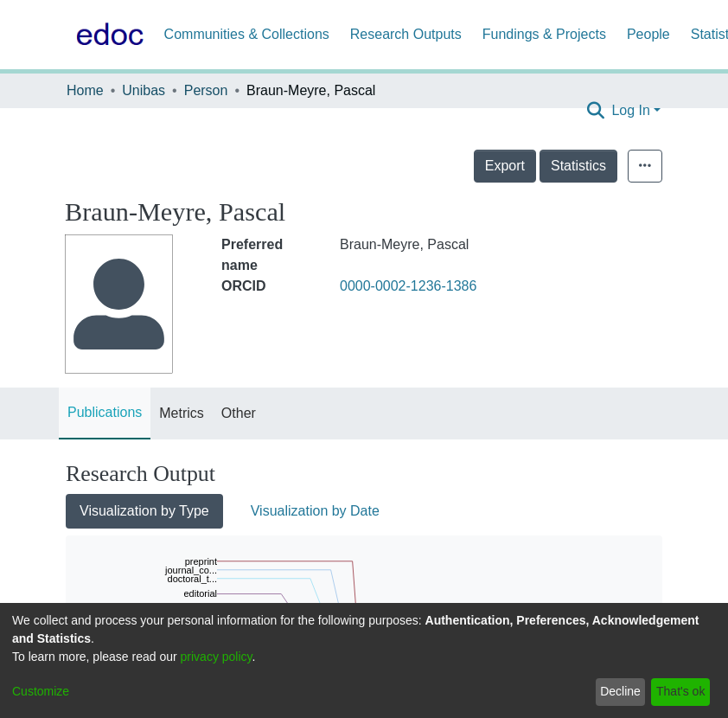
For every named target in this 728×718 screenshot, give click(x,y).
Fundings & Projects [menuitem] (544, 34)
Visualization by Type (144, 511)
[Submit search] (595, 111)
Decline (620, 691)
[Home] (106, 35)
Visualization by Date (315, 511)
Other (239, 413)
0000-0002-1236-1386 (408, 286)
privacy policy (217, 657)
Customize (41, 691)
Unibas (144, 90)
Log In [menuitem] (630, 110)
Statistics (616, 166)
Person (206, 90)
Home (85, 90)
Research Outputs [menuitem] (406, 34)
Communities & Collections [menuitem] (247, 34)
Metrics (182, 413)
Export (543, 166)
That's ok (680, 691)
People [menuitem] (648, 34)
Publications (105, 412)
